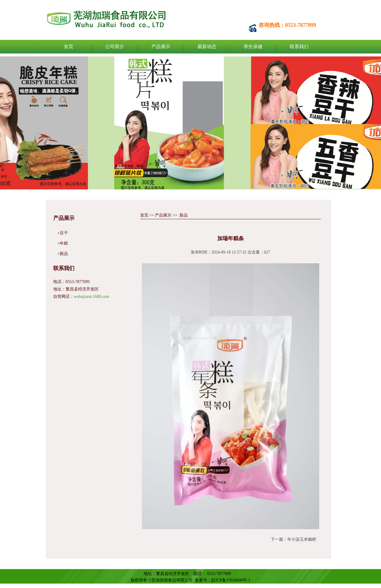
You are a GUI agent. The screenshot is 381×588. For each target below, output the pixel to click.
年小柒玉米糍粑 (302, 539)
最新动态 (207, 47)
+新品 (63, 254)
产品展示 (161, 47)
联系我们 (299, 47)
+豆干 (63, 233)
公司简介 (115, 47)
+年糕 (63, 243)
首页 (69, 47)
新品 (184, 215)
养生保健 (253, 47)
